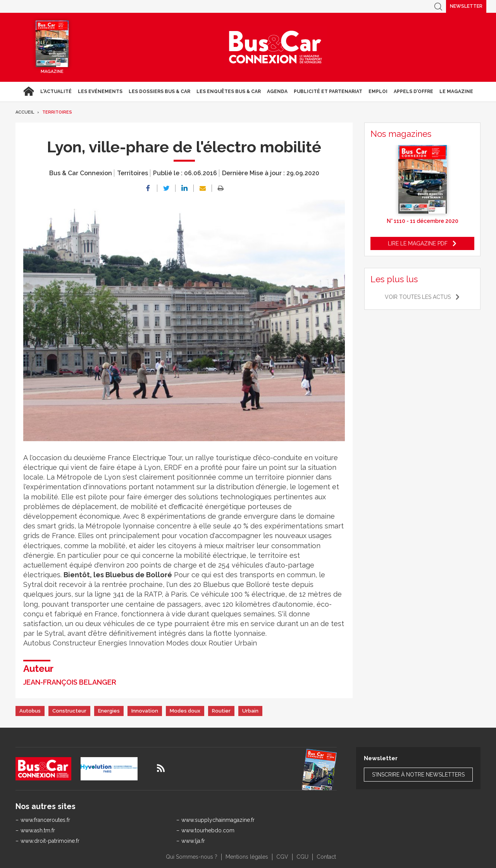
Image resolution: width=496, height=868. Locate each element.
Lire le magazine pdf (418, 243)
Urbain (250, 711)
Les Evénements (100, 91)
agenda (277, 91)
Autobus (30, 711)
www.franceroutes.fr (45, 820)
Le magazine (456, 91)
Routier (221, 711)
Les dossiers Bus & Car (159, 91)
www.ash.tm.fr (38, 830)
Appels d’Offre (413, 91)
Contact (326, 857)
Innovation (145, 711)
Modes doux (185, 711)
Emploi (378, 91)
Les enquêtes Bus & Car (229, 91)
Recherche (438, 6)
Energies (109, 711)
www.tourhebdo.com (208, 830)
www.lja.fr (193, 841)
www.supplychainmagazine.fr (218, 820)
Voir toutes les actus (418, 297)
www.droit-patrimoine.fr (50, 841)
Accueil (28, 91)
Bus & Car (276, 47)
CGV (282, 857)
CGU (302, 857)
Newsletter (466, 6)
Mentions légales (247, 857)
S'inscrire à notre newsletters (418, 775)
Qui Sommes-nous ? (192, 857)
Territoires (57, 112)
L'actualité (56, 91)
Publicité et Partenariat (328, 91)
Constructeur (69, 711)
